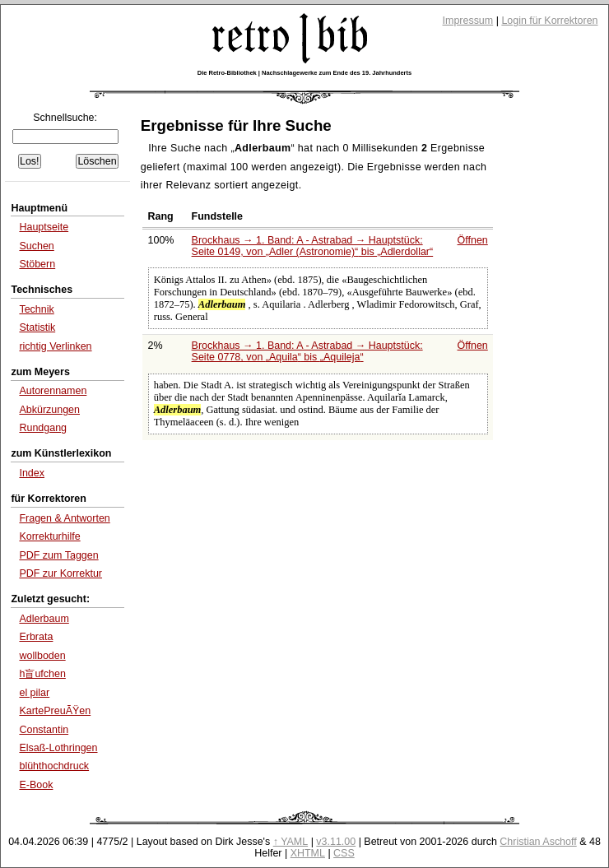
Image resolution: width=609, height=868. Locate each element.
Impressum (468, 21)
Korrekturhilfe (49, 536)
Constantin (44, 730)
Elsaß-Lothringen (58, 748)
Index (32, 473)
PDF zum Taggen (58, 555)
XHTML (308, 853)
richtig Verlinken (55, 346)
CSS (344, 853)
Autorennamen (53, 391)
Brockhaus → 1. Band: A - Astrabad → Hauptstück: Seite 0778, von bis (307, 351)
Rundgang (43, 428)
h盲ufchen (42, 674)
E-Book (36, 785)
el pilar (34, 693)
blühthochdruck (54, 766)
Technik (36, 309)
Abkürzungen (49, 410)
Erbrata (36, 637)
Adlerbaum (44, 619)
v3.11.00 (336, 842)
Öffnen (473, 240)
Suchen (36, 246)
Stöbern (37, 264)
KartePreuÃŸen (55, 711)
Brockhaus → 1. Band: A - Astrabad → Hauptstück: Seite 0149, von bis (313, 246)
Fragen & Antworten (64, 518)
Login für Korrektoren (549, 21)
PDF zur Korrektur (60, 573)
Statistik (37, 327)
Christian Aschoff (538, 842)
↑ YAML (291, 842)
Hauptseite (44, 227)
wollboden (42, 656)
